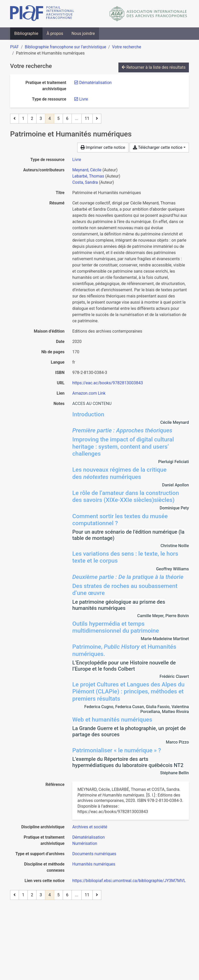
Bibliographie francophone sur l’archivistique (65, 47)
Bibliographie (26, 33)
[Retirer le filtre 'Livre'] (84, 99)
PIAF (15, 47)
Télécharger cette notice (158, 147)
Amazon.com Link (89, 393)
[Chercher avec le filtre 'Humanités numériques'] (94, 864)
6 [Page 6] (67, 118)
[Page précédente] (15, 119)
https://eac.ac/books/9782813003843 (108, 383)
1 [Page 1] (23, 118)
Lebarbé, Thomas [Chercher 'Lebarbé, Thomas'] (88, 176)
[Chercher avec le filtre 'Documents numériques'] (94, 854)
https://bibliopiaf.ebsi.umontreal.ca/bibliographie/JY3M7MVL (129, 881)
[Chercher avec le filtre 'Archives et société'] (90, 827)
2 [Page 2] (32, 118)
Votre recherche (126, 47)
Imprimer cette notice (103, 147)
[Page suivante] (97, 119)
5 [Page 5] (58, 118)
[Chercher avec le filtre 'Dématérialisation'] (88, 837)
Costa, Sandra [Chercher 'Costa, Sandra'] (85, 182)
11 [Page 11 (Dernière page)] (87, 118)
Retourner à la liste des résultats (154, 67)
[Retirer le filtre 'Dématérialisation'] (95, 83)
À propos (55, 33)
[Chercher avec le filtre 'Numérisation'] (85, 843)
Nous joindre (83, 33)
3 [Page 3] (41, 118)
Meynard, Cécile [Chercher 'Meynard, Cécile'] (87, 170)
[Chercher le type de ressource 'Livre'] (77, 160)
